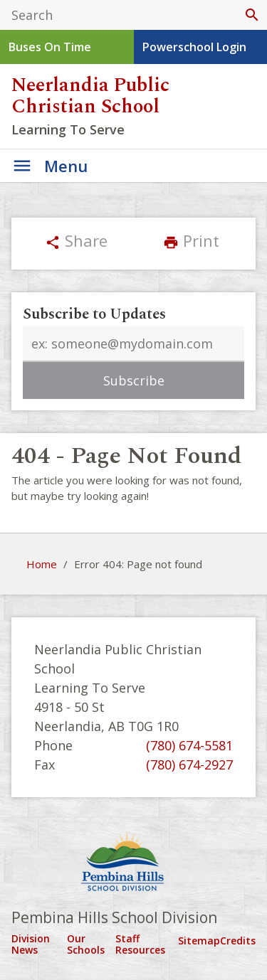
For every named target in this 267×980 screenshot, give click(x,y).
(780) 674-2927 (189, 765)
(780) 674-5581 (189, 745)
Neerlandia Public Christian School (90, 96)
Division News (31, 944)
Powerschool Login (194, 47)
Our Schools (86, 944)
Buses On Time (50, 47)
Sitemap (199, 941)
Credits (238, 941)
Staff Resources (140, 944)
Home (42, 564)
